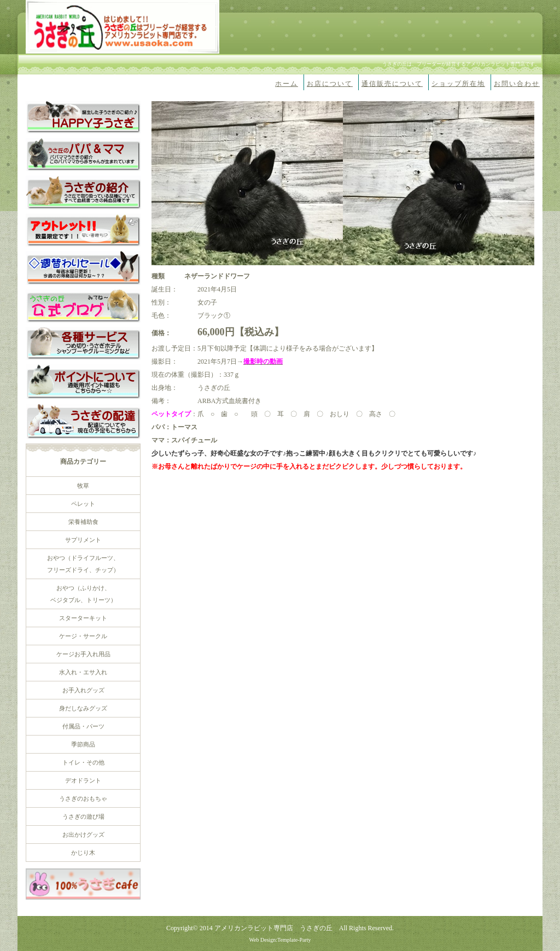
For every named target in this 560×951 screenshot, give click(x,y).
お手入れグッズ (83, 690)
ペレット (83, 504)
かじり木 (83, 853)
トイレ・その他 (83, 762)
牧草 (83, 486)
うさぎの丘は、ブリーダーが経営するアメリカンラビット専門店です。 (461, 64)
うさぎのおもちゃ (83, 798)
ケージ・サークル (83, 636)
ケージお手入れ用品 (83, 654)
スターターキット (83, 618)
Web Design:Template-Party (280, 940)
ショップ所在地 (458, 84)
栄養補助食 (83, 522)
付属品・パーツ (83, 726)
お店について (330, 84)
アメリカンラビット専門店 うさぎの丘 (273, 928)
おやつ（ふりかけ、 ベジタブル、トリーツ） (83, 594)
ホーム (287, 84)
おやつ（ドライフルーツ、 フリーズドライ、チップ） (83, 564)
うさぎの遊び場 (83, 816)
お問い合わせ (517, 84)
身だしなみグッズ (83, 708)
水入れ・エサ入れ (83, 672)
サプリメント (83, 540)
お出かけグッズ (83, 835)
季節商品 (83, 744)
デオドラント (83, 780)
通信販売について (392, 84)
